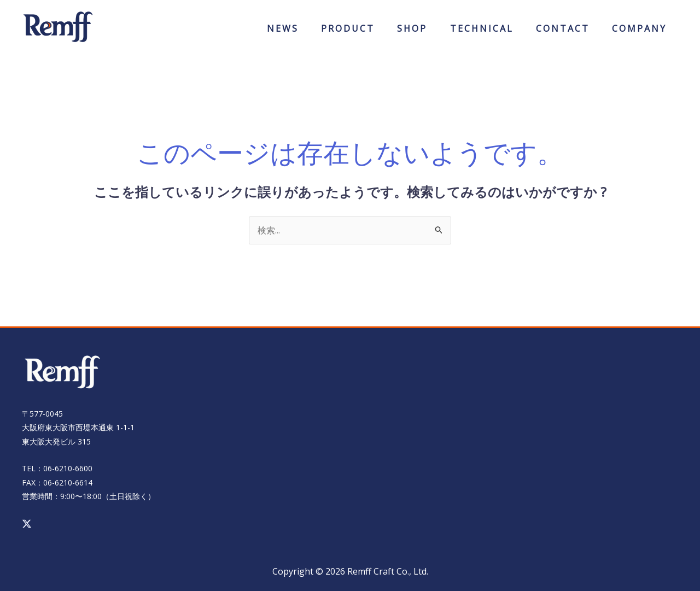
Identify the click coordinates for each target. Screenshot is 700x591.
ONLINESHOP (407, 29)
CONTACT (561, 29)
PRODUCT (341, 29)
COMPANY (639, 29)
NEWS (275, 29)
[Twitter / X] (27, 524)
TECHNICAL (478, 29)
